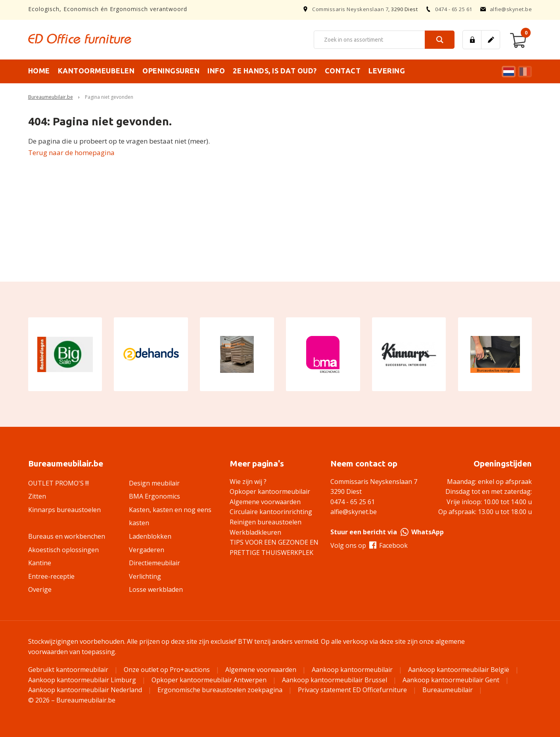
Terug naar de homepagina (71, 153)
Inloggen (472, 40)
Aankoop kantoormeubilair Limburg (82, 680)
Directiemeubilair (154, 563)
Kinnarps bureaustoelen (64, 510)
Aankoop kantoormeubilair (352, 670)
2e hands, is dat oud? (275, 71)
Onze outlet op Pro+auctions (167, 670)
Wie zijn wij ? (248, 482)
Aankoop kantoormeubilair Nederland (85, 690)
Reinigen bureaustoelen (266, 522)
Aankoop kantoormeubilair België (459, 670)
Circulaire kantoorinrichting (271, 512)
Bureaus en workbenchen (67, 536)
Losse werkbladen (156, 589)
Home (39, 71)
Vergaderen (147, 550)
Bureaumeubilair (448, 690)
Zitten (37, 496)
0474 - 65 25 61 (449, 9)
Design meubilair (154, 483)
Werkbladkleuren (255, 532)
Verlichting (145, 576)
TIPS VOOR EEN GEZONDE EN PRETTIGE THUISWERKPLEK (274, 547)
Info (216, 71)
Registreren (491, 40)
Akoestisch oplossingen (63, 550)
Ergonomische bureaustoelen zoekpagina (220, 690)
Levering (387, 71)
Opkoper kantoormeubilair (270, 491)
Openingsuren (171, 71)
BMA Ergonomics (154, 496)
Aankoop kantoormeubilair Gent (451, 680)
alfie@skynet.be (506, 9)
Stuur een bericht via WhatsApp (387, 532)
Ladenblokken (150, 536)
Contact (343, 71)
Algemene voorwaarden (265, 502)
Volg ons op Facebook (369, 545)
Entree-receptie (51, 576)
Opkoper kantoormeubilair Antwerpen (209, 680)
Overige (40, 589)
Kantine (40, 563)
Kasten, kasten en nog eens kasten (170, 516)
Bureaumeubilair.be (51, 97)
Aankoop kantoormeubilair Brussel (335, 680)
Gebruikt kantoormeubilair (68, 670)
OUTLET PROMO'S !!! (58, 483)
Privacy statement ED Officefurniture (352, 690)
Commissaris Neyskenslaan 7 (350, 9)
